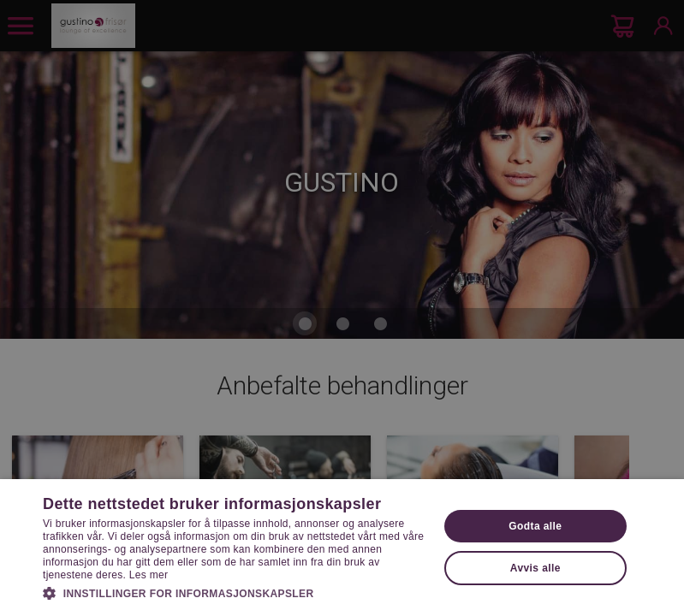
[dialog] (342, 308)
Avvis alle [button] (535, 568)
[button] (235, 592)
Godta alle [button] (535, 526)
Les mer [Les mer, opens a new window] (149, 575)
